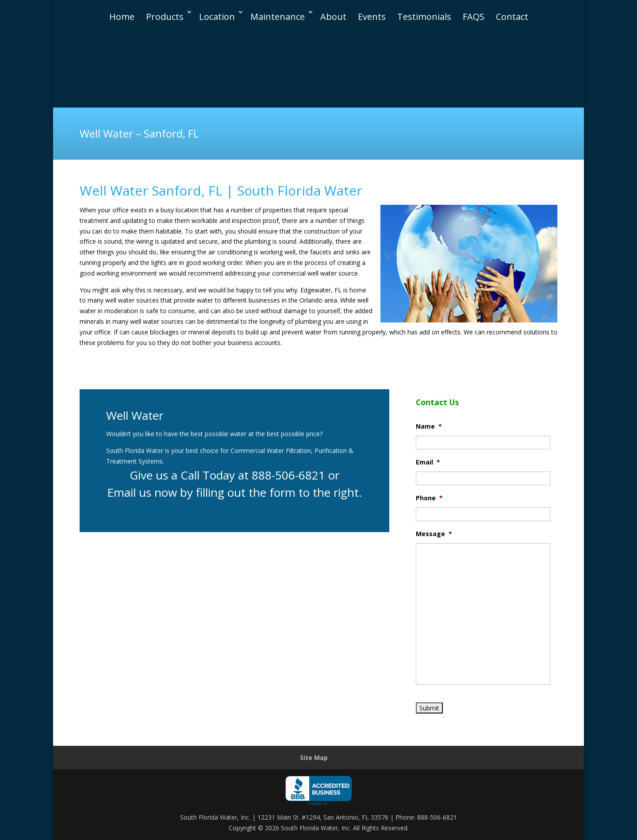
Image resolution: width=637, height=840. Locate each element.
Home (122, 8)
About (333, 8)
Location (217, 8)
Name (429, 426)
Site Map (314, 758)
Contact (512, 8)
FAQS (474, 8)
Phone (429, 498)
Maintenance (278, 8)
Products (165, 8)
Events (372, 8)
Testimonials (424, 8)
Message (434, 534)
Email (428, 462)
